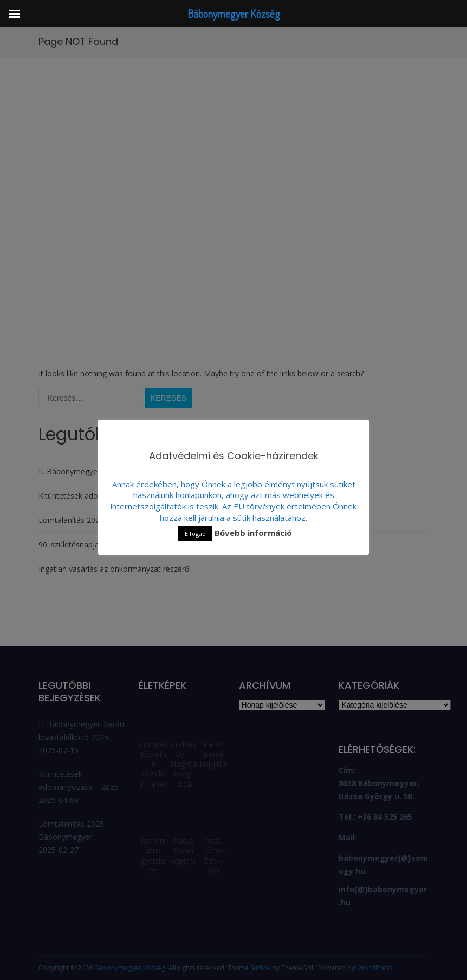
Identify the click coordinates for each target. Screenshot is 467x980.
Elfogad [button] (195, 534)
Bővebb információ (253, 533)
